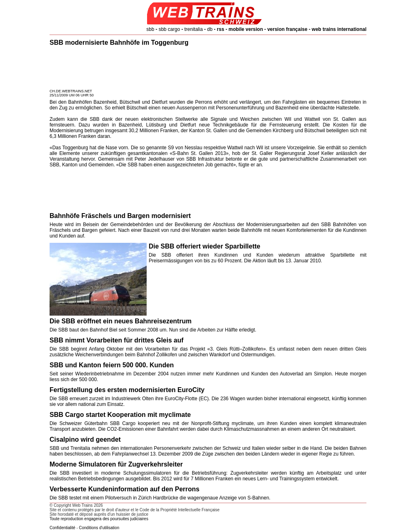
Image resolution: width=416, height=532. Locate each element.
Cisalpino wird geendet (85, 439)
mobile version (246, 29)
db (210, 29)
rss (221, 29)
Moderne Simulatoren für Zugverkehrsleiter (116, 464)
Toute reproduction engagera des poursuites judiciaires (99, 519)
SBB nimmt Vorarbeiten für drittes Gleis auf (117, 340)
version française (287, 29)
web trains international (339, 29)
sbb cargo (169, 29)
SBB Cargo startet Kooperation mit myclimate (120, 415)
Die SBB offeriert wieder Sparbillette (205, 246)
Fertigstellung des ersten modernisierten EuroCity (127, 390)
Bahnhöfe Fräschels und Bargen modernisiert (120, 216)
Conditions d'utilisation (99, 528)
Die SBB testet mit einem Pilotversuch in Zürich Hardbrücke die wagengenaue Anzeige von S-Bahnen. (160, 498)
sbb (150, 29)
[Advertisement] (208, 69)
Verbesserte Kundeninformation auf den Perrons (125, 489)
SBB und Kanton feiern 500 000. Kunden (112, 365)
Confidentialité (62, 528)
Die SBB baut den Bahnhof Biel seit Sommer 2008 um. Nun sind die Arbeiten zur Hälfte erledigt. (153, 330)
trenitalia (194, 29)
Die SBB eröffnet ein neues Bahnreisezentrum (120, 321)
